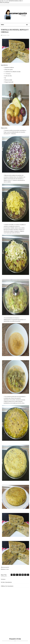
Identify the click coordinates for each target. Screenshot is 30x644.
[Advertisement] (15, 620)
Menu (2, 25)
